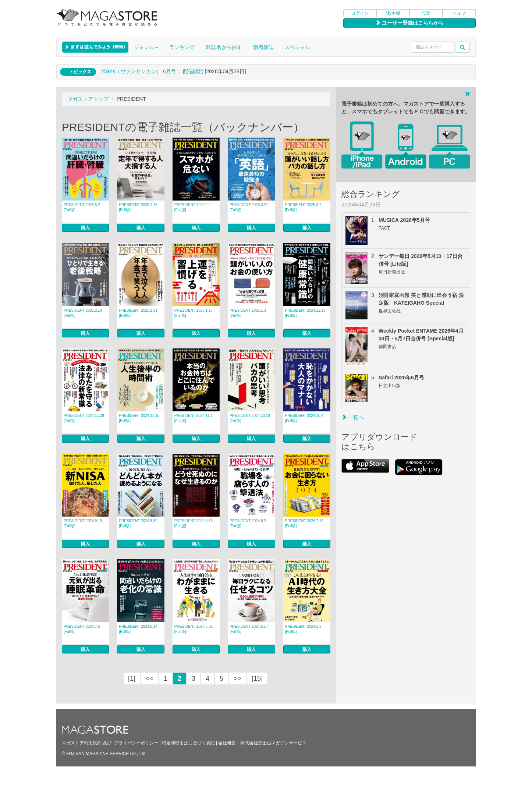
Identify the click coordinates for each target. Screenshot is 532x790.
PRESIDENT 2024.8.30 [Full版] (138, 523)
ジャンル (146, 47)
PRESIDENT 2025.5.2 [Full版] (82, 207)
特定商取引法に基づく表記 (188, 743)
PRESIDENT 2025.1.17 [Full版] (194, 313)
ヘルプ (459, 13)
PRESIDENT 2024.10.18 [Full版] (250, 418)
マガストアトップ (88, 99)
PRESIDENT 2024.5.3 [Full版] (303, 629)
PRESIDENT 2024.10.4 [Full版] (304, 418)
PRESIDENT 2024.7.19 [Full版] (304, 523)
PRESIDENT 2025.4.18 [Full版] (138, 207)
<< (150, 679)
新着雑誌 (263, 47)
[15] (257, 679)
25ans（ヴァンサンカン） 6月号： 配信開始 (152, 71)
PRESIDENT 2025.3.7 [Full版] (303, 207)
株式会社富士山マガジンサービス (273, 743)
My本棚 (393, 13)
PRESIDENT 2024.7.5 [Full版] (82, 629)
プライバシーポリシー (136, 743)
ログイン (360, 13)
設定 (426, 13)
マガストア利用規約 (82, 743)
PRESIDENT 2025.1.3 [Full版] (248, 313)
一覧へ (352, 417)
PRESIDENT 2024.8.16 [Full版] (194, 523)
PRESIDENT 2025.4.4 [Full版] (193, 207)
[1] (132, 679)
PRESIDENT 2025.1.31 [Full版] (138, 313)
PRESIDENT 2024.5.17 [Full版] (249, 629)
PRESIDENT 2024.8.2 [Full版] (248, 523)
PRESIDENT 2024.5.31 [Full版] (194, 629)
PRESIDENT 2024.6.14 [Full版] (138, 629)
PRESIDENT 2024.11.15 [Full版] (139, 418)
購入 (85, 228)
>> (237, 679)
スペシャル (298, 47)
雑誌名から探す (224, 47)
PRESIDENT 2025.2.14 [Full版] (83, 313)
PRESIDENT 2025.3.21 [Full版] (249, 207)
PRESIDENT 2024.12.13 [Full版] (305, 313)
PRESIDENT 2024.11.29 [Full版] (84, 418)
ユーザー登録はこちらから (409, 23)
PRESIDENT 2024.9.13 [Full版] (83, 523)
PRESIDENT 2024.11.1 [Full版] (194, 418)
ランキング (182, 47)
